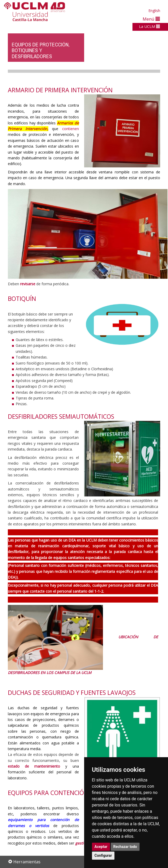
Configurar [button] (103, 855)
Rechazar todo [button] (125, 847)
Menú (151, 19)
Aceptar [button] (101, 847)
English (154, 11)
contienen (71, 129)
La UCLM (149, 26)
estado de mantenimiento (34, 766)
